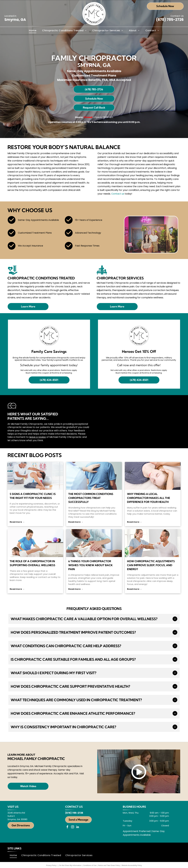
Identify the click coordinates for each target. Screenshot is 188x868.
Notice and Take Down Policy (109, 865)
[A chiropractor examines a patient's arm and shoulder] (153, 543)
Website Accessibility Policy (132, 865)
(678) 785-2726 (170, 20)
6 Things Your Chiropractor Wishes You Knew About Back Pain (90, 565)
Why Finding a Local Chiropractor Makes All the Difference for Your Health (149, 498)
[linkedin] (78, 827)
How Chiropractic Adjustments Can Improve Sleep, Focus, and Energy (151, 565)
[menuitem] (33, 30)
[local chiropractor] (153, 476)
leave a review (38, 437)
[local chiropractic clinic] (35, 476)
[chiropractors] (94, 476)
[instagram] (73, 827)
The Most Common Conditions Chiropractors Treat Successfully (91, 498)
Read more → (17, 522)
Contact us (118, 194)
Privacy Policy (51, 865)
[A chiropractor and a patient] (94, 543)
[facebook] (67, 827)
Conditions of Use (90, 865)
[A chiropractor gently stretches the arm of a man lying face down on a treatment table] (35, 543)
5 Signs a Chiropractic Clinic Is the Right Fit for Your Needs (33, 496)
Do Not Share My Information (70, 865)
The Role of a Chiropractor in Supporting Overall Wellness (32, 563)
